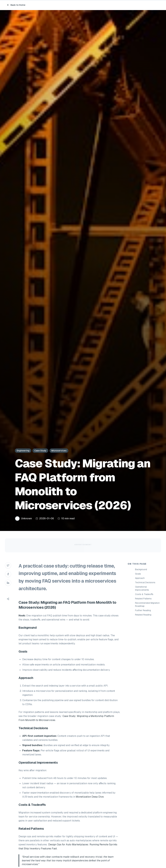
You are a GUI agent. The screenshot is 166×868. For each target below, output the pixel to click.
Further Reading (143, 610)
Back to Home (16, 5)
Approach (140, 578)
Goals (138, 574)
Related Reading (143, 615)
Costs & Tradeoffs (144, 594)
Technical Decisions (145, 582)
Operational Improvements (142, 588)
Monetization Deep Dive (90, 797)
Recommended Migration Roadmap (147, 604)
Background (141, 569)
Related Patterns (143, 599)
